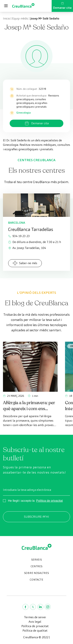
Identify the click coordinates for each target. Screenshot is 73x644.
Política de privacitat (50, 501)
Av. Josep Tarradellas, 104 (27, 248)
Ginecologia (23, 113)
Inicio (7, 18)
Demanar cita (62, 6)
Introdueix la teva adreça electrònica (27, 490)
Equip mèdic (20, 18)
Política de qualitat (35, 631)
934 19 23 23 (19, 236)
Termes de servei (35, 617)
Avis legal (35, 622)
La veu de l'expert (18, 346)
